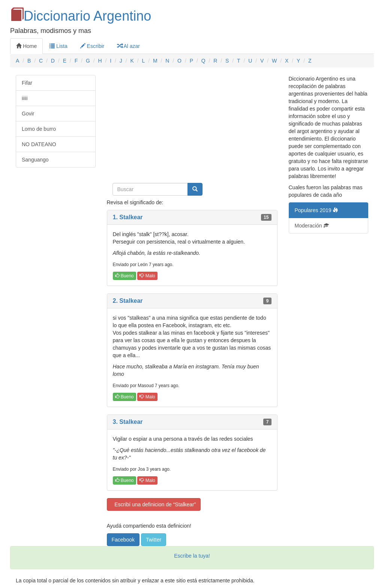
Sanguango (35, 160)
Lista (58, 46)
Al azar (128, 46)
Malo (147, 276)
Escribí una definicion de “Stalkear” (154, 504)
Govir (28, 114)
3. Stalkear (128, 422)
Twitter (154, 540)
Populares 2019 (316, 210)
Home (26, 46)
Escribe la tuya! (192, 556)
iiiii (25, 98)
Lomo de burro (39, 129)
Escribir (92, 46)
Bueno (124, 276)
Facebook (123, 540)
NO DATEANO (39, 144)
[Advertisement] (192, 127)
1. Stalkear (128, 217)
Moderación (312, 226)
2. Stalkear (128, 301)
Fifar (27, 83)
